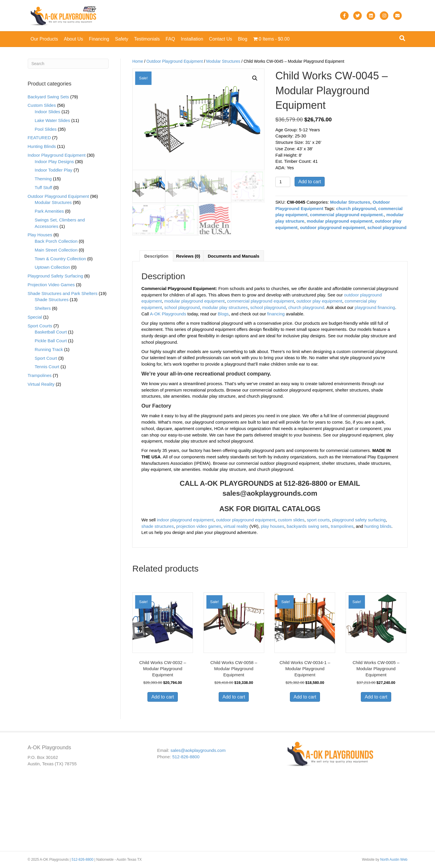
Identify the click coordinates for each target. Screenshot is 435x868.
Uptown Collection (52, 267)
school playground (387, 227)
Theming (43, 179)
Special (35, 317)
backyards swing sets (308, 527)
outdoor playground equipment (332, 227)
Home (138, 61)
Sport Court (46, 358)
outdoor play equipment (319, 302)
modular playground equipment (340, 221)
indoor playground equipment (185, 521)
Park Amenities (49, 211)
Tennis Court (47, 367)
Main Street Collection (56, 250)
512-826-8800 (186, 757)
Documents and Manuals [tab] (234, 257)
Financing (99, 39)
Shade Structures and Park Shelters (63, 293)
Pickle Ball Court (51, 341)
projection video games (199, 527)
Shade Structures (52, 299)
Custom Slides (42, 105)
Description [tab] (156, 257)
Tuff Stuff (43, 187)
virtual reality (236, 527)
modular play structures (225, 309)
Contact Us (221, 39)
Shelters (43, 308)
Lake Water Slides (52, 120)
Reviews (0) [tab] (188, 257)
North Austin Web (394, 860)
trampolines (342, 527)
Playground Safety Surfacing (55, 276)
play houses (273, 527)
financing (276, 315)
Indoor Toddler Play (54, 170)
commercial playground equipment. (347, 215)
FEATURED (39, 138)
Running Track (49, 349)
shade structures (158, 527)
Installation (192, 39)
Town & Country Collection (60, 259)
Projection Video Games (51, 285)
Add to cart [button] (162, 698)
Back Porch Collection (56, 241)
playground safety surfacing (359, 521)
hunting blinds (378, 527)
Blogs (223, 315)
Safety (122, 39)
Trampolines (40, 375)
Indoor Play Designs (54, 161)
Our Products (44, 39)
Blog (243, 39)
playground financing (375, 309)
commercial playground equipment (261, 302)
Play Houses (40, 235)
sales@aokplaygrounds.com (270, 494)
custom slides (291, 521)
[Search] (402, 38)
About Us (74, 39)
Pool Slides (46, 129)
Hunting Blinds (42, 146)
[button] (255, 78)
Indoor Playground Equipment (57, 155)
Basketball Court (51, 332)
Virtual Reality (41, 384)
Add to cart (310, 182)
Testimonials (147, 39)
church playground (356, 208)
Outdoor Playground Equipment (175, 61)
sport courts (318, 521)
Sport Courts (40, 326)
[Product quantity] (283, 182)
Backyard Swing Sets (48, 97)
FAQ (170, 39)
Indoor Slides (48, 112)
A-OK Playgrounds (168, 315)
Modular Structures (223, 61)
